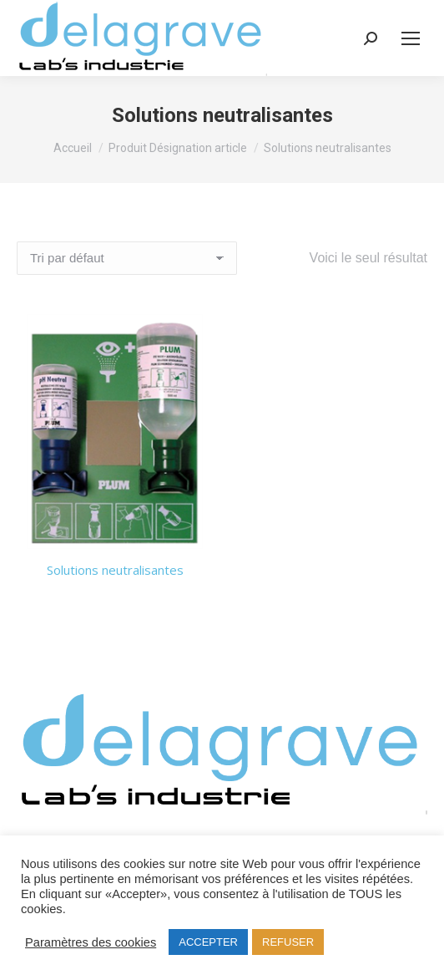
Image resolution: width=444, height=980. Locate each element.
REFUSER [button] (288, 942)
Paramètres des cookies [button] (91, 942)
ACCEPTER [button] (208, 942)
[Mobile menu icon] (411, 38)
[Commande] (127, 258)
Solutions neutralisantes (115, 570)
